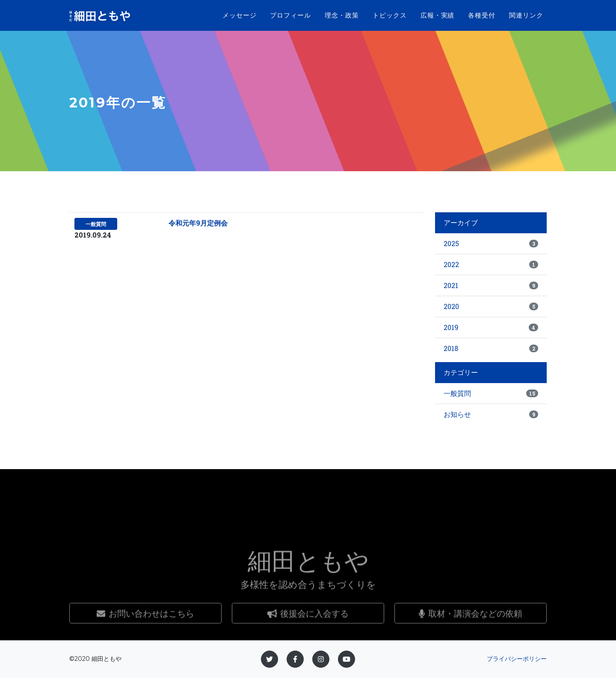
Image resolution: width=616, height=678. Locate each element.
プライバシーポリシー (517, 659)
